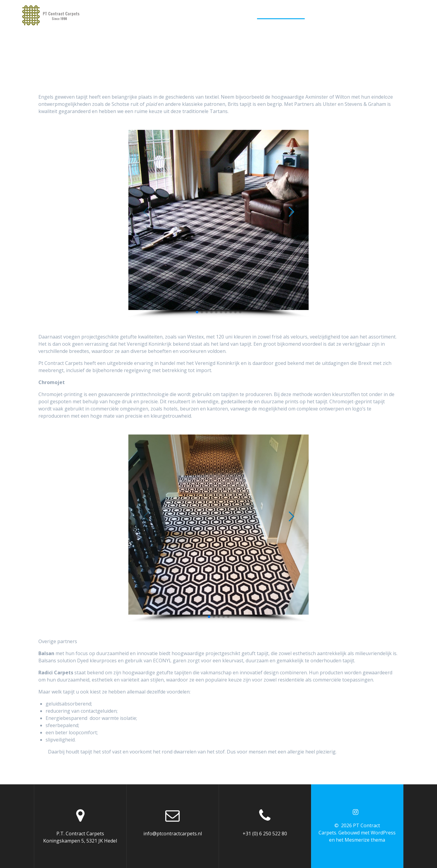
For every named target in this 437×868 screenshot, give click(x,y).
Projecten (370, 15)
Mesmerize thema (365, 840)
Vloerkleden (233, 15)
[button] (197, 312)
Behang (339, 15)
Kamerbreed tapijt (281, 15)
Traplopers (194, 15)
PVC (317, 15)
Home (164, 15)
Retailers (404, 15)
